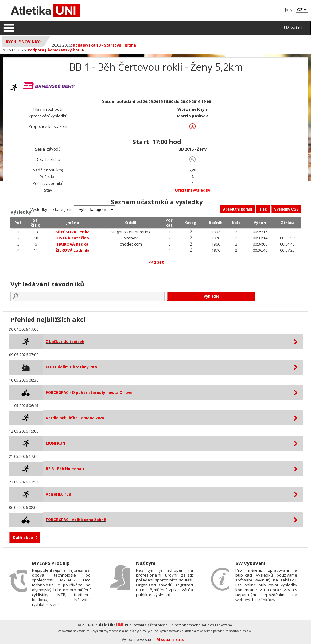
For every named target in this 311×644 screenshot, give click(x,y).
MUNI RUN (56, 443)
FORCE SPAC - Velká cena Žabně (76, 520)
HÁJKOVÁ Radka (73, 244)
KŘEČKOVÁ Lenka (73, 232)
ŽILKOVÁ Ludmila (73, 250)
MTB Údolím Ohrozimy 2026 (72, 367)
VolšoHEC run (58, 494)
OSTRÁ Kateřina (73, 238)
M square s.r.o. (171, 640)
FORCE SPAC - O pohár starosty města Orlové (89, 392)
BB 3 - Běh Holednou (65, 469)
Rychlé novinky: (23, 42)
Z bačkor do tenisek (65, 342)
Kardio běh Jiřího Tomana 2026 (75, 418)
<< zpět (156, 262)
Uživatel (293, 27)
